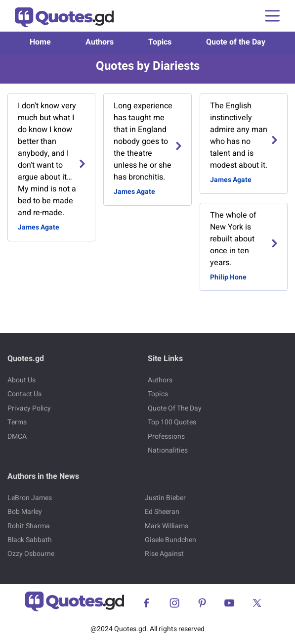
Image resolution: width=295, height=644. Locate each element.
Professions (166, 437)
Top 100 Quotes (172, 422)
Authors (100, 42)
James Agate (39, 227)
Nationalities (168, 450)
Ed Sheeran (162, 512)
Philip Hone (228, 277)
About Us (21, 380)
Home (40, 42)
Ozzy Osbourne (31, 554)
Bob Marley (25, 512)
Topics (160, 42)
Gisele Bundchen (170, 540)
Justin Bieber (165, 498)
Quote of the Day (236, 42)
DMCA (17, 437)
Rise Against (164, 554)
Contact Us (24, 394)
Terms (17, 422)
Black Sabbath (30, 540)
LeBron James (30, 498)
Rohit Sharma (29, 526)
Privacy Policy (29, 408)
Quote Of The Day (175, 408)
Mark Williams (167, 526)
